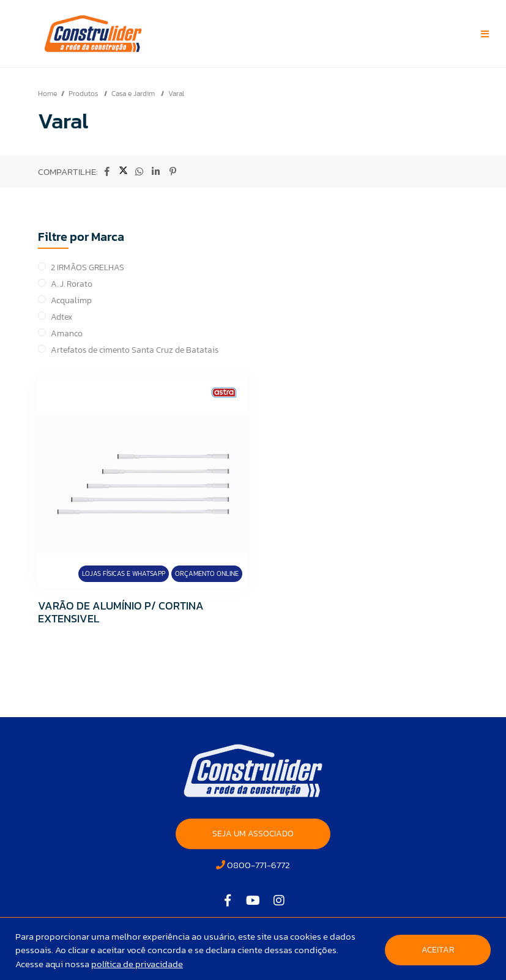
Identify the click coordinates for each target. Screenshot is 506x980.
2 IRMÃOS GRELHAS (87, 267)
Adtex (61, 317)
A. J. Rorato (72, 284)
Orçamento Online (207, 573)
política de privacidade (137, 964)
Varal (176, 94)
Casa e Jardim (134, 94)
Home (47, 94)
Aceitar (438, 950)
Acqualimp (71, 300)
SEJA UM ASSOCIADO (253, 834)
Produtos (84, 94)
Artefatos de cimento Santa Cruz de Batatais (135, 350)
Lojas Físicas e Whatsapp (124, 573)
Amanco (67, 333)
